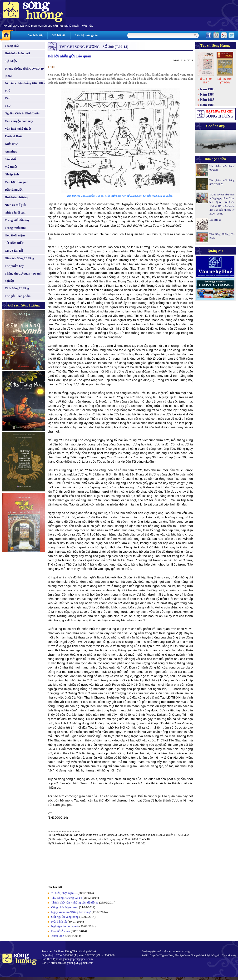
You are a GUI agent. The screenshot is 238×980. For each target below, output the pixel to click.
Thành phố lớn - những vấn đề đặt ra (75, 902)
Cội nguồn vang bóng (65, 917)
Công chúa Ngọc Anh (65, 907)
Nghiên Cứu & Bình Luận (22, 113)
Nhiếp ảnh (12, 174)
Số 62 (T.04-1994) (206, 81)
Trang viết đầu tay (17, 220)
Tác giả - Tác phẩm (18, 296)
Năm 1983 (207, 89)
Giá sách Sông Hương (19, 258)
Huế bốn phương (17, 197)
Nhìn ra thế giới (15, 205)
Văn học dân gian (17, 182)
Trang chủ (12, 46)
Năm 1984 (207, 94)
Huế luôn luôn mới (17, 53)
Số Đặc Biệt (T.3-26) (225, 81)
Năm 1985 (207, 100)
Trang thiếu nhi (15, 228)
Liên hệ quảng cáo (86, 35)
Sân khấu (11, 159)
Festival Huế (13, 136)
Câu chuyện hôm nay (19, 121)
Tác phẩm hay (14, 266)
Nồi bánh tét (59, 921)
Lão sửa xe (215, 220)
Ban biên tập (35, 35)
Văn (7, 98)
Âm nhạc (11, 151)
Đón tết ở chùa (61, 931)
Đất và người (14, 190)
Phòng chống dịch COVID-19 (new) (24, 72)
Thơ (8, 106)
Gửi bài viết (59, 35)
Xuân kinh (58, 936)
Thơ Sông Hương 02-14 (67, 898)
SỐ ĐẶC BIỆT (14, 243)
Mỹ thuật (11, 167)
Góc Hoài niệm (15, 235)
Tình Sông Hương (17, 288)
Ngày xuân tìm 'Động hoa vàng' (71, 912)
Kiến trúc (11, 144)
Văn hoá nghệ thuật (18, 129)
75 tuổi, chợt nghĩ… (64, 893)
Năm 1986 (207, 105)
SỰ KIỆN (11, 61)
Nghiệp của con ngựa (65, 926)
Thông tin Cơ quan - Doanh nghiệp (23, 277)
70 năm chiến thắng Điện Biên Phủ (25, 87)
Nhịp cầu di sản (15, 212)
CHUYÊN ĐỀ (14, 251)
